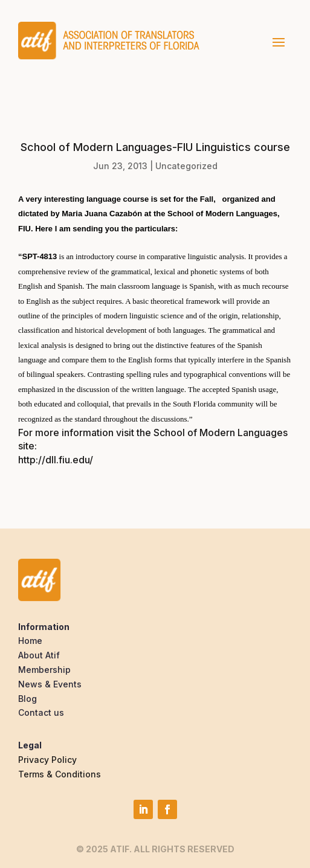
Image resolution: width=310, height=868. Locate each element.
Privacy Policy (47, 760)
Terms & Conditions (60, 774)
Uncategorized (186, 166)
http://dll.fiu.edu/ (56, 460)
